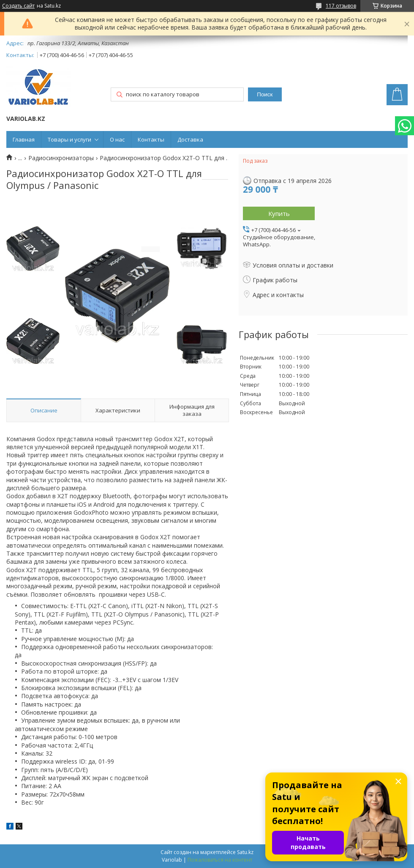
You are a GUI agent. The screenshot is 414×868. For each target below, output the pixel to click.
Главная (24, 139)
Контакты (151, 139)
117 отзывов (341, 6)
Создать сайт (18, 6)
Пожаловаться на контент (220, 860)
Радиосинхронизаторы (61, 158)
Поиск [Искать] (265, 94)
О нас (117, 139)
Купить (279, 213)
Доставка (190, 139)
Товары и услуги (69, 139)
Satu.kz (245, 852)
